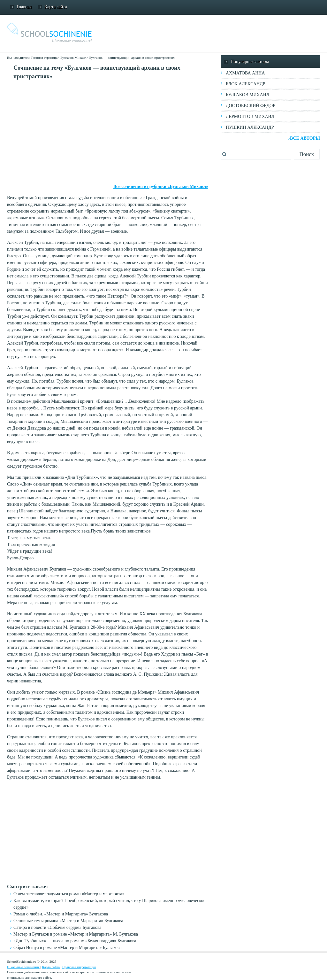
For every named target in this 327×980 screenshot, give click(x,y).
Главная (24, 7)
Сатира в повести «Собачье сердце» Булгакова (57, 927)
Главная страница (44, 58)
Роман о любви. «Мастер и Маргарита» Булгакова (61, 914)
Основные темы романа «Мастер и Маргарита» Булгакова (68, 921)
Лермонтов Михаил (250, 117)
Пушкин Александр (250, 127)
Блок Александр (245, 84)
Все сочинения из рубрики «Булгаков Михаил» (161, 187)
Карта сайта (56, 7)
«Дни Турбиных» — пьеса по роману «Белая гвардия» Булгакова (75, 941)
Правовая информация (79, 967)
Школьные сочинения (23, 967)
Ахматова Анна (245, 73)
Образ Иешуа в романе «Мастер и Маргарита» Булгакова (68, 948)
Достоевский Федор (251, 106)
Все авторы (305, 138)
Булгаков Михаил (73, 58)
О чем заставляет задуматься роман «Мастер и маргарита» (69, 894)
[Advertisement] (108, 132)
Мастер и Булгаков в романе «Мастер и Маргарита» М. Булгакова (76, 934)
